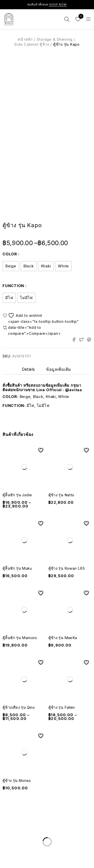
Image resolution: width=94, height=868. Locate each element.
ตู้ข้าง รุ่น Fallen (62, 707)
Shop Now (58, 4)
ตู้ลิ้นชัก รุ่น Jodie (17, 495)
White (63, 266)
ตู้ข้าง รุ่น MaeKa (63, 638)
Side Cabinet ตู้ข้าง (32, 44)
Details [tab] (28, 369)
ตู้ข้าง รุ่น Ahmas (17, 781)
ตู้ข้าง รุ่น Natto (61, 495)
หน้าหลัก (25, 39)
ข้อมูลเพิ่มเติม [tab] (59, 369)
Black (29, 266)
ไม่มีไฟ (26, 298)
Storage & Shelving (55, 39)
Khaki (46, 266)
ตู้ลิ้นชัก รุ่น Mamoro (20, 638)
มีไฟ (9, 298)
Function (13, 286)
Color (10, 254)
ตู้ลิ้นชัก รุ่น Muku (17, 568)
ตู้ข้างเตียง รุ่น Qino (19, 707)
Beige (11, 266)
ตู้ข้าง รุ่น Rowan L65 (67, 568)
